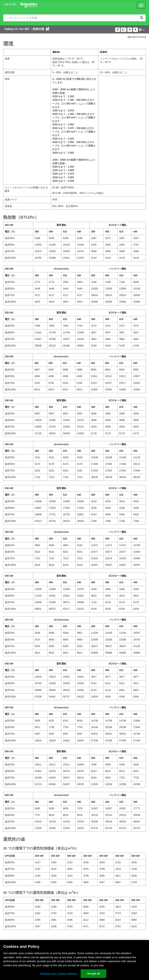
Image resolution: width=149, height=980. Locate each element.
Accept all (93, 974)
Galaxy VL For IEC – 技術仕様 (25, 29)
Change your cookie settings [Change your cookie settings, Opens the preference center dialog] (59, 974)
